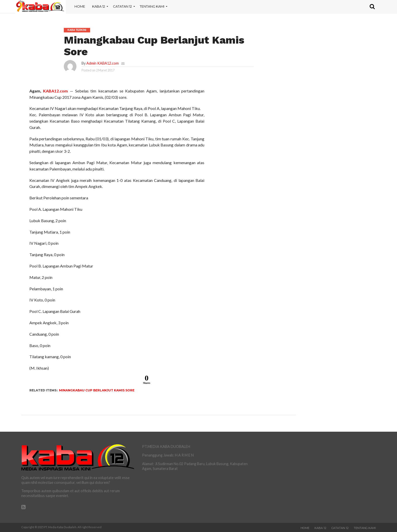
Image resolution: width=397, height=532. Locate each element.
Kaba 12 (99, 6)
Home (80, 6)
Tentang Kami (152, 6)
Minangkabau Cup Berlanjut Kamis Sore (97, 390)
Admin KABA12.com (103, 63)
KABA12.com (55, 91)
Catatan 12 (122, 6)
